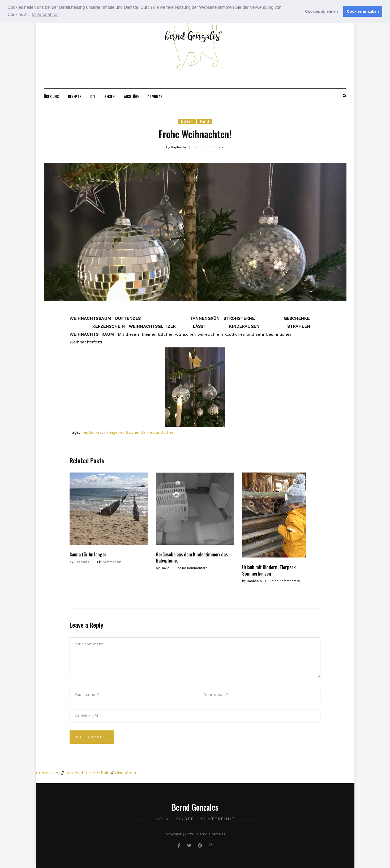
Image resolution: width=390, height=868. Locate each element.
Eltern (187, 121)
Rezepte (74, 96)
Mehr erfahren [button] (45, 14)
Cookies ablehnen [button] (321, 11)
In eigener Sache (121, 432)
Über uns (51, 96)
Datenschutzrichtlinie (87, 773)
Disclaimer (126, 773)
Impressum (48, 773)
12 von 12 (155, 96)
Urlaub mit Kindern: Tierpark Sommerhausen (269, 570)
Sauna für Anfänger (88, 554)
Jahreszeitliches (157, 432)
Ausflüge (131, 96)
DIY (93, 96)
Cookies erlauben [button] (363, 11)
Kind (205, 121)
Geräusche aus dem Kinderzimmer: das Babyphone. (192, 557)
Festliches (91, 432)
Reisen (110, 96)
